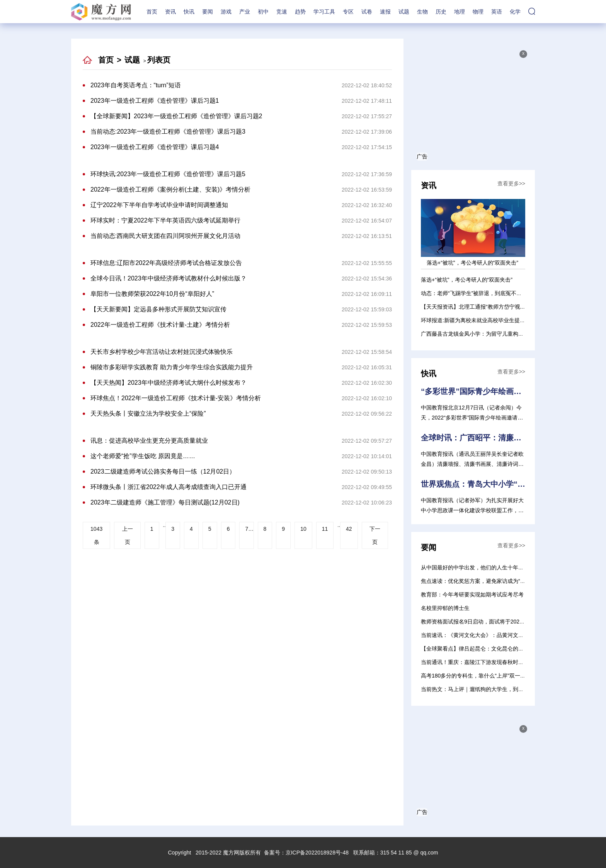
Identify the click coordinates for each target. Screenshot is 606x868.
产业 (245, 12)
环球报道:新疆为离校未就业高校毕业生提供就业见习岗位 (489, 320)
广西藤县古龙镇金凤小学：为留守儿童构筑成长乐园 (483, 334)
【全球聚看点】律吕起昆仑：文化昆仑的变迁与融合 (483, 649)
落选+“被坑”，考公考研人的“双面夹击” (467, 280)
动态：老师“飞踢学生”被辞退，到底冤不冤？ (474, 293)
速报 (385, 12)
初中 (263, 12)
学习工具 (324, 12)
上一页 (128, 535)
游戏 (226, 12)
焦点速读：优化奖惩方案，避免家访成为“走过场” (479, 581)
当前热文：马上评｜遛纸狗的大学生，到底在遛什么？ (486, 689)
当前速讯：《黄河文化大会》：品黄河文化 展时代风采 (487, 635)
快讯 (189, 12)
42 (349, 529)
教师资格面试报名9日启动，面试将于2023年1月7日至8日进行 (495, 622)
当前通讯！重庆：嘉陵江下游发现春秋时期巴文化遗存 (486, 662)
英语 (497, 12)
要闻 (208, 12)
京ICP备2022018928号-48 (317, 853)
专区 (348, 12)
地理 (460, 12)
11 (325, 529)
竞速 (282, 12)
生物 (422, 12)
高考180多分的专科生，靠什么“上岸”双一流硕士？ (481, 676)
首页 (152, 12)
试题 (404, 12)
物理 (478, 12)
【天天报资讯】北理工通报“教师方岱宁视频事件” (479, 307)
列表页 (159, 60)
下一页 (375, 535)
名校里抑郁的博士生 (445, 608)
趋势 (300, 12)
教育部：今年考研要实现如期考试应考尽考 (472, 595)
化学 (515, 12)
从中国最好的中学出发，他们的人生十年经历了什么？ (486, 567)
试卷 (367, 12)
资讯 (170, 12)
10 (303, 529)
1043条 (96, 535)
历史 (441, 12)
